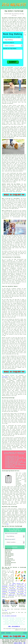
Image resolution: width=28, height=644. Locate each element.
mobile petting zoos (18, 584)
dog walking (10, 108)
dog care (12, 585)
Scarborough (5, 377)
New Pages (8, 633)
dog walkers (5, 119)
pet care (12, 587)
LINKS (14, 9)
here (7, 524)
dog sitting (13, 498)
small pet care (20, 586)
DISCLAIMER (24, 9)
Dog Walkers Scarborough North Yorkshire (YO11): (14, 18)
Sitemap (3, 633)
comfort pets (12, 595)
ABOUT (17, 9)
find (6, 509)
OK (24, 643)
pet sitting (21, 591)
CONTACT (20, 9)
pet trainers (20, 589)
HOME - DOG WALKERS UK (14, 626)
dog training (20, 594)
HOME (11, 9)
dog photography (12, 590)
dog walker (19, 173)
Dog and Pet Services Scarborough (12, 526)
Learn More (18, 643)
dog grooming (12, 592)
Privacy (25, 633)
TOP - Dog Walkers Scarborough (9, 616)
